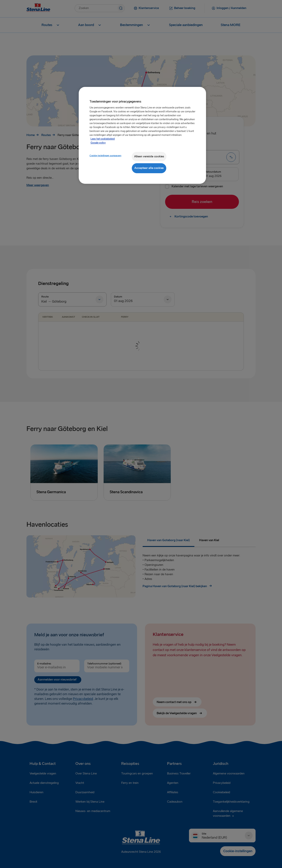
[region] (142, 135)
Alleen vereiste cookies (149, 156)
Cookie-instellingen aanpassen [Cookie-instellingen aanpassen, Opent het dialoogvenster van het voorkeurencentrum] (105, 156)
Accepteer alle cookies (149, 168)
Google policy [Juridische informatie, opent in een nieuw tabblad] (98, 143)
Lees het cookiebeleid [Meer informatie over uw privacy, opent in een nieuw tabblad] (103, 139)
